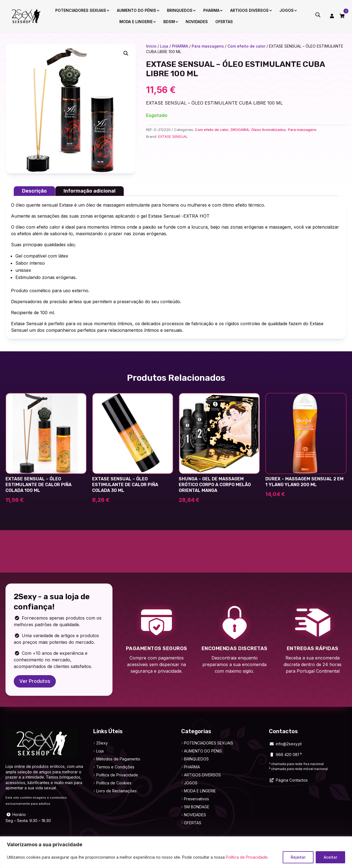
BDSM (169, 22)
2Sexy (102, 743)
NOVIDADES (197, 22)
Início (151, 46)
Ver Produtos (35, 681)
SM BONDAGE (197, 807)
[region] (176, 852)
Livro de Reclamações (116, 791)
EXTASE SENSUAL (173, 136)
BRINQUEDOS (180, 10)
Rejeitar (298, 857)
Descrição (34, 191)
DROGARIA (240, 130)
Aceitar (330, 857)
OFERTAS (224, 22)
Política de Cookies (114, 783)
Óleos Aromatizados (268, 130)
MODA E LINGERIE (136, 22)
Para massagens (208, 46)
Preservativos (196, 799)
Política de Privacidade (247, 857)
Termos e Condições (115, 767)
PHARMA (211, 10)
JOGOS (287, 10)
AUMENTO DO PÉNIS (137, 10)
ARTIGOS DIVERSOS (249, 10)
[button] (126, 53)
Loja (164, 46)
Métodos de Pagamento (118, 759)
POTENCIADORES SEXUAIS (81, 10)
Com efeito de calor (246, 46)
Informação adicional (90, 191)
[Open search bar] (318, 15)
